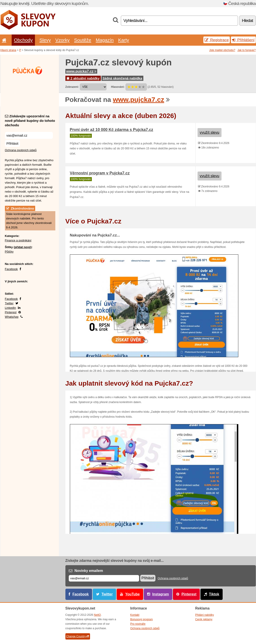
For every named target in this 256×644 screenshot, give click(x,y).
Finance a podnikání (18, 240)
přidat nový (23, 247)
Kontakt (135, 615)
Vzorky (62, 40)
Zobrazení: (72, 87)
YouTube (132, 594)
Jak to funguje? (246, 50)
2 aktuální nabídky (83, 78)
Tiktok (214, 594)
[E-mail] (104, 578)
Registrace (217, 40)
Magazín (105, 40)
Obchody (23, 40)
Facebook (11, 269)
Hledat (247, 20)
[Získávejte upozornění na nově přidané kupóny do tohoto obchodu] (29, 135)
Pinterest (11, 312)
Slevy (45, 40)
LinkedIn (11, 308)
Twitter (9, 303)
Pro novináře (138, 624)
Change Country (78, 636)
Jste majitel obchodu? (222, 50)
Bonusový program (142, 619)
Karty (124, 40)
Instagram (161, 594)
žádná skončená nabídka (122, 78)
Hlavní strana (8, 50)
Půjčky (9, 252)
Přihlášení (243, 40)
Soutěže (83, 40)
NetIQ (97, 615)
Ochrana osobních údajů (21, 150)
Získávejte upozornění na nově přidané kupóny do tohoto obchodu (30, 121)
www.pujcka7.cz (81, 71)
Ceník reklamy (204, 619)
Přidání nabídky (205, 615)
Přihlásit (12, 143)
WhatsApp (12, 317)
